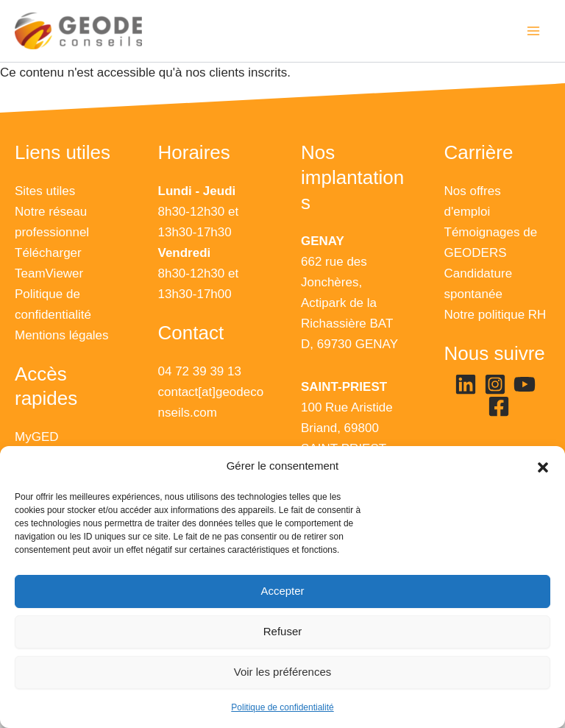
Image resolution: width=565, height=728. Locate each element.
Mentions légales (62, 335)
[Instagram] (495, 384)
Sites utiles (45, 191)
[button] (543, 467)
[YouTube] (525, 384)
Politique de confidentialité (282, 707)
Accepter (282, 591)
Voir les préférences (283, 672)
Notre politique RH (495, 315)
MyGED (37, 437)
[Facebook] (499, 406)
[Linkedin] (466, 384)
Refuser (283, 631)
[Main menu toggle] (534, 31)
